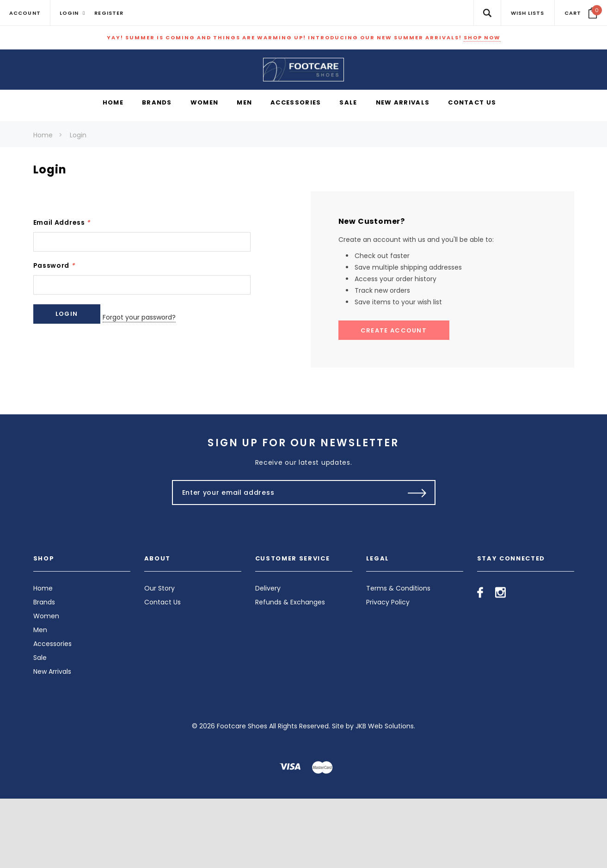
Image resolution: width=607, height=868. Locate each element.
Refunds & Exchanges (290, 671)
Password (54, 334)
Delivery (268, 658)
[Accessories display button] (296, 172)
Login (78, 204)
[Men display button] (244, 172)
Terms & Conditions (398, 658)
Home (43, 204)
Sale (40, 727)
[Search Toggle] (487, 13)
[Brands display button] (157, 172)
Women (46, 685)
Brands (44, 671)
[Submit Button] (417, 562)
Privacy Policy (388, 671)
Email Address (62, 291)
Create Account (394, 399)
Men (40, 699)
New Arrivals (52, 741)
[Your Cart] (581, 13)
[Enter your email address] (284, 562)
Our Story (159, 658)
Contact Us (162, 671)
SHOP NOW (482, 37)
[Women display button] (205, 172)
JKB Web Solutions (385, 795)
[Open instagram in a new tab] (500, 662)
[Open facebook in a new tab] (480, 662)
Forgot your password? (155, 383)
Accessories (52, 713)
